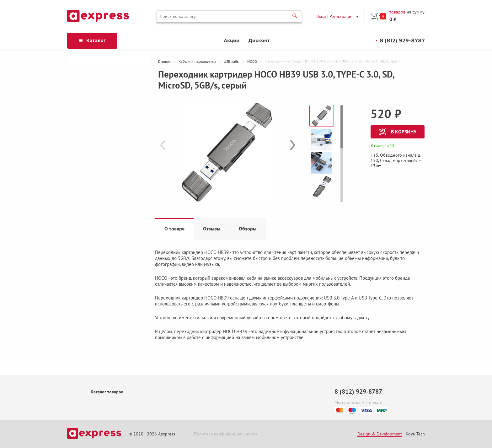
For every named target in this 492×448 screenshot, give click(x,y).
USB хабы (232, 74)
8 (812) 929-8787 (402, 53)
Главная (164, 74)
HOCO (252, 74)
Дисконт (259, 53)
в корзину (398, 145)
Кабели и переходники (197, 74)
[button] (293, 158)
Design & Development (380, 434)
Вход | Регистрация (336, 16)
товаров (100, 25)
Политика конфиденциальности (226, 434)
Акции (232, 53)
